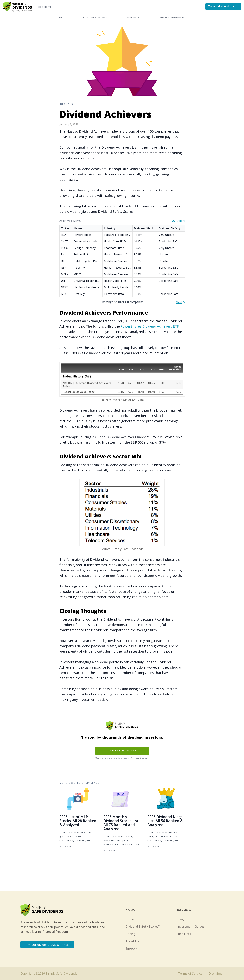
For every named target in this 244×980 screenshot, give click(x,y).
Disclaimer (216, 973)
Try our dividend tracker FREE (47, 945)
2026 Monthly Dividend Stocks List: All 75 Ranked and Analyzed (121, 823)
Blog (181, 919)
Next (180, 302)
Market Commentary (173, 17)
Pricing (130, 934)
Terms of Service (190, 973)
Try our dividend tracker (223, 6)
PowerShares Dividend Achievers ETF (150, 326)
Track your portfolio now (122, 751)
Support (131, 948)
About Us (132, 941)
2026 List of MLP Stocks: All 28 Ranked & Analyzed (78, 821)
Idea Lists (133, 17)
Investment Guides (95, 17)
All (60, 17)
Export (179, 221)
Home (130, 919)
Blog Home (44, 7)
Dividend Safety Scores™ (143, 926)
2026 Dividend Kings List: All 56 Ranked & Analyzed (165, 821)
